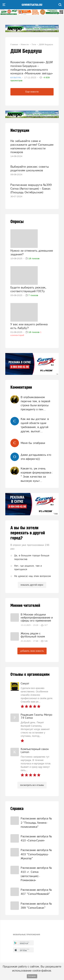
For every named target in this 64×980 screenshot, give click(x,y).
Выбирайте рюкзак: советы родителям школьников (30, 168)
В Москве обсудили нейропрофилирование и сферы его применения (37, 618)
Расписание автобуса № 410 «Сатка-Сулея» (36, 838)
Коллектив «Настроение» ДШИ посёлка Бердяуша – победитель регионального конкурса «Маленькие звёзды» (32, 68)
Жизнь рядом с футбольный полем (33, 635)
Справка (17, 809)
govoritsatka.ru (32, 5)
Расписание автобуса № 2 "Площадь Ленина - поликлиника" (36, 823)
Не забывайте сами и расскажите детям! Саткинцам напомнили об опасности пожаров (32, 146)
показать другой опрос (32, 585)
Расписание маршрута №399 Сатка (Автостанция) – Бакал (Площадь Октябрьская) (31, 189)
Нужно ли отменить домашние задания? (32, 252)
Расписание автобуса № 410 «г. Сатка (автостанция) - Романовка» (36, 874)
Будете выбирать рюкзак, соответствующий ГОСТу (28, 289)
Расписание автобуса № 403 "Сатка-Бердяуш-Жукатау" (36, 854)
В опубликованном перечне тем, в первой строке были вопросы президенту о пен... (35, 403)
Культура (16, 77)
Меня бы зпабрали (33, 443)
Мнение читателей (25, 606)
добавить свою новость (32, 651)
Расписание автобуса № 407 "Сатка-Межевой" (36, 892)
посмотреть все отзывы (32, 785)
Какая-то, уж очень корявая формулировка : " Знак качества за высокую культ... (37, 475)
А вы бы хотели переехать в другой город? (28, 533)
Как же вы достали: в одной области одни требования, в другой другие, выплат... (35, 425)
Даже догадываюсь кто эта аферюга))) (36, 457)
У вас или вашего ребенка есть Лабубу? (29, 326)
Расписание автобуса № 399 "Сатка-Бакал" (36, 906)
